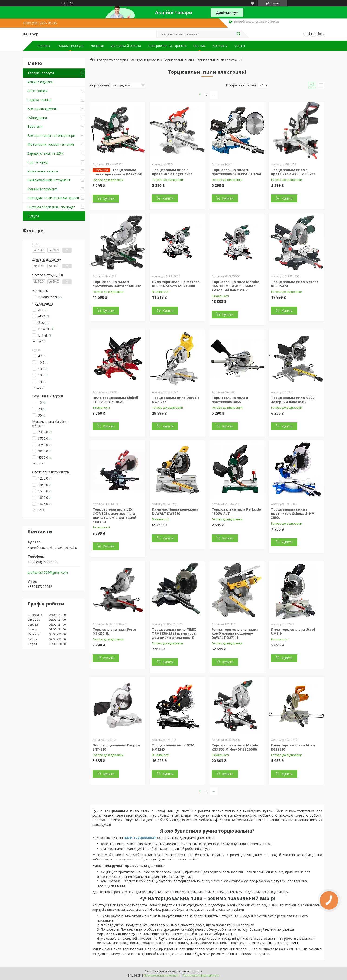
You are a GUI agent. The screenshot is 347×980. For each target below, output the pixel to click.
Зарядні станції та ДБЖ (45, 153)
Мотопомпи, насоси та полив (51, 144)
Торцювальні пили (178, 60)
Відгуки (33, 216)
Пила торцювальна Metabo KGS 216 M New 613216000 (176, 284)
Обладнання (37, 118)
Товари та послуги (111, 60)
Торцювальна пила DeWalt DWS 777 (175, 400)
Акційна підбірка (40, 82)
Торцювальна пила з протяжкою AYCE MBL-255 (293, 172)
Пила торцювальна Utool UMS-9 (293, 632)
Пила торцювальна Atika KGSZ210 (293, 747)
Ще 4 (40, 464)
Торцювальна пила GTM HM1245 (173, 747)
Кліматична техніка (43, 171)
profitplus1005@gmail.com (48, 573)
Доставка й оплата (126, 46)
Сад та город (38, 162)
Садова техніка (39, 100)
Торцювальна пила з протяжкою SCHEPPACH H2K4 (236, 172)
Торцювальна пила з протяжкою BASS (230, 400)
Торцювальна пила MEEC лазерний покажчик (293, 400)
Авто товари (37, 91)
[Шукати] (239, 34)
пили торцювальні (140, 838)
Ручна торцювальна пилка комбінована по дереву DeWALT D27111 (235, 633)
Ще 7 (40, 388)
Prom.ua (197, 971)
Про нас (199, 46)
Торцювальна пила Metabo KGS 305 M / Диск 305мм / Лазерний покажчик (235, 286)
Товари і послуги (70, 46)
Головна (43, 46)
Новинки (97, 46)
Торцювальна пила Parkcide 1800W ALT (236, 511)
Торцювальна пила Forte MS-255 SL (114, 632)
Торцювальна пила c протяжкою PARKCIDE (117, 172)
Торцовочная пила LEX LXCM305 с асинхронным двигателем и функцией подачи (115, 515)
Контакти (220, 46)
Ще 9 (40, 510)
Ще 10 (41, 341)
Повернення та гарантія (167, 46)
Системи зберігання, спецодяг (51, 207)
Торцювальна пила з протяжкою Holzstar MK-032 (117, 284)
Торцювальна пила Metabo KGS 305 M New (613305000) (235, 747)
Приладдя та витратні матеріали (53, 198)
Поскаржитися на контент (162, 975)
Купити (109, 199)
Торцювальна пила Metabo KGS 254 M (295, 284)
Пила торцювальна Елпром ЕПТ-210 (116, 747)
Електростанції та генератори (51, 135)
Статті (240, 46)
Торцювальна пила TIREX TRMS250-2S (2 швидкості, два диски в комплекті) (175, 633)
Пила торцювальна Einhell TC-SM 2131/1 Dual (115, 400)
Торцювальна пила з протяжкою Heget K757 (172, 172)
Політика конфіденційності (201, 975)
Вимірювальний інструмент (49, 180)
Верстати (35, 126)
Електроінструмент (43, 109)
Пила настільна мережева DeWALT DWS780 (175, 511)
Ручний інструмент (42, 189)
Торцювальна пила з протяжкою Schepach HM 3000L (293, 513)
